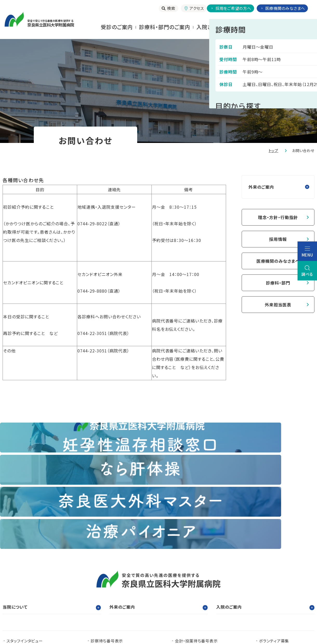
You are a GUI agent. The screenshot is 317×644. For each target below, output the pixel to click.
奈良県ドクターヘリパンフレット (118, 589)
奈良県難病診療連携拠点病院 (35, 589)
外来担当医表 (278, 305)
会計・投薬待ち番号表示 (196, 545)
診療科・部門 (278, 283)
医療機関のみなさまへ (278, 261)
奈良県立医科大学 (23, 581)
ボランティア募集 (274, 545)
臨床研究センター (149, 581)
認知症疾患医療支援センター (208, 581)
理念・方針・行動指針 (278, 217)
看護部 (111, 581)
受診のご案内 (117, 27)
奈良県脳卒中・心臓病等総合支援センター (275, 589)
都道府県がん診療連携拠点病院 (281, 581)
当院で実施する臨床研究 (28, 553)
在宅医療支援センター (191, 589)
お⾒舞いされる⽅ (255, 27)
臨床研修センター (72, 581)
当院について (298, 27)
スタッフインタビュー (25, 545)
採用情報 (278, 239)
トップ (274, 150)
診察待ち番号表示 (107, 545)
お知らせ (98, 553)
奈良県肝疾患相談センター (30, 597)
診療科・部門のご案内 (165, 27)
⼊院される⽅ (212, 27)
